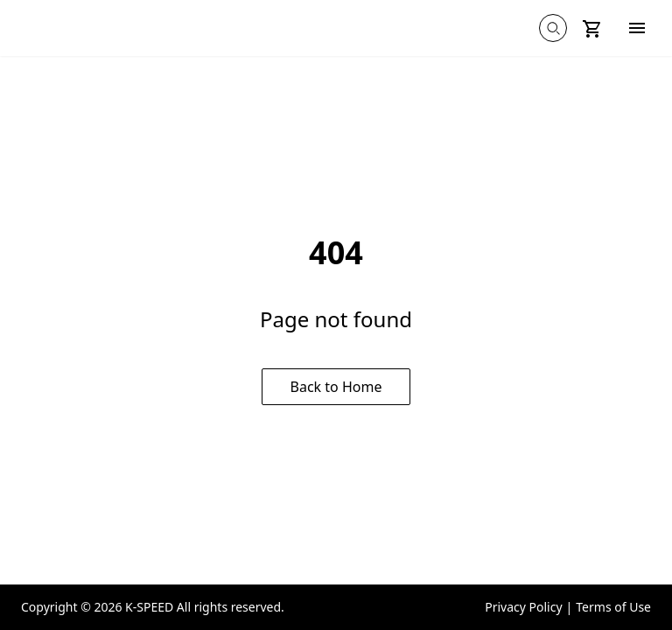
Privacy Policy (523, 607)
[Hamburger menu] (637, 28)
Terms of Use (613, 607)
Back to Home (336, 387)
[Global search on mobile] (553, 28)
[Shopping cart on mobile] (595, 28)
